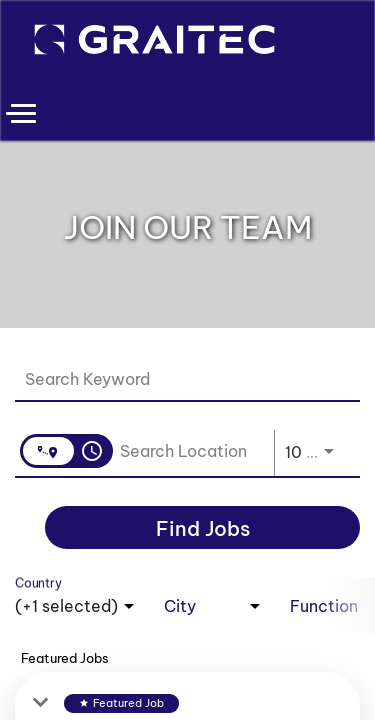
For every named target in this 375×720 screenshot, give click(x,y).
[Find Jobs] (202, 527)
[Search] (202, 527)
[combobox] (177, 378)
